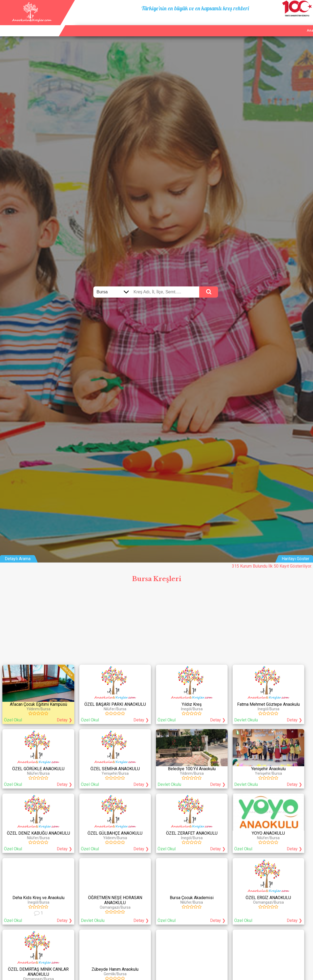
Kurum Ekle (265, 24)
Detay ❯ (64, 720)
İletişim (288, 24)
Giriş (306, 24)
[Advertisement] (156, 625)
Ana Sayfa (240, 24)
